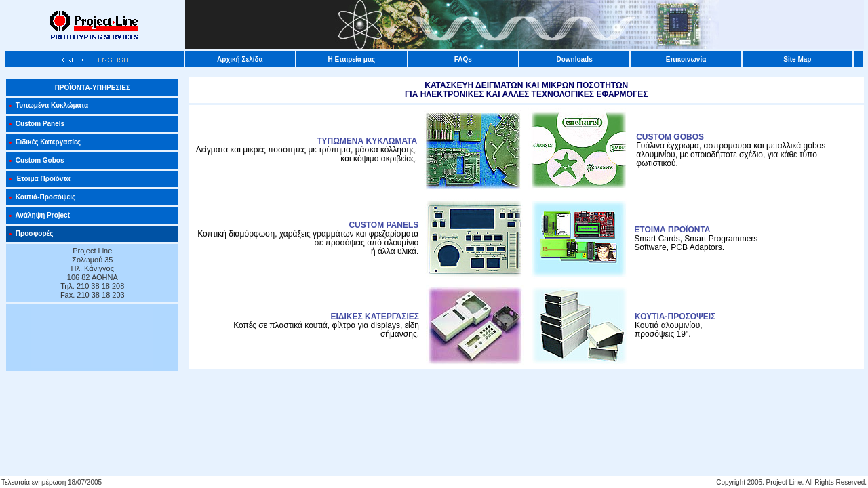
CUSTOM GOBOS (670, 137)
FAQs (463, 59)
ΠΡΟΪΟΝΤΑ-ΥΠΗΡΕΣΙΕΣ (93, 88)
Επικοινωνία (686, 59)
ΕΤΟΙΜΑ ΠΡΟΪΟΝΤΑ (672, 230)
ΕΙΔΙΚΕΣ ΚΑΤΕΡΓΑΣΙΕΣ (375, 317)
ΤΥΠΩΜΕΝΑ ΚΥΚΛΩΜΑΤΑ (367, 141)
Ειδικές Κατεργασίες (45, 142)
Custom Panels (37, 124)
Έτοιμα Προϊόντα (39, 179)
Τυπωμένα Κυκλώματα (48, 105)
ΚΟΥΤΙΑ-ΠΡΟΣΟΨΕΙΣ (675, 317)
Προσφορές (31, 233)
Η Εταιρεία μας (351, 59)
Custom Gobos (36, 160)
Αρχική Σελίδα (240, 59)
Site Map (797, 59)
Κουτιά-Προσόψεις (42, 197)
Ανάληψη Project (39, 215)
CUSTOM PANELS (383, 225)
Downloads (574, 59)
